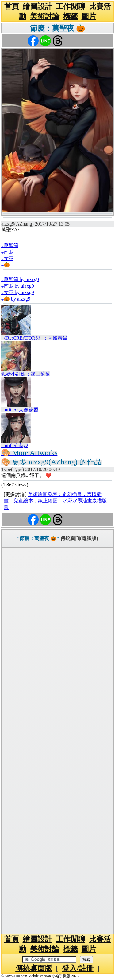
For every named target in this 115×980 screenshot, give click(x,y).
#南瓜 (7, 252)
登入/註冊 (78, 968)
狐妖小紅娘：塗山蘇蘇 (26, 374)
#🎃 (6, 265)
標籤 (71, 16)
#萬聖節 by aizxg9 (20, 279)
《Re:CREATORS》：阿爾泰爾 (34, 338)
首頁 (12, 6)
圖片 (89, 16)
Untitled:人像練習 (20, 410)
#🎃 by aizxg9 (16, 299)
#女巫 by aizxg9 (18, 292)
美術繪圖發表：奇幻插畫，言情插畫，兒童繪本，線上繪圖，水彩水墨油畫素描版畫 (55, 501)
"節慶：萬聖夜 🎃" (38, 538)
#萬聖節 (10, 245)
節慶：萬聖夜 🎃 (58, 28)
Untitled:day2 (15, 445)
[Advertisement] (57, 741)
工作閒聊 (71, 6)
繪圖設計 (37, 6)
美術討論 (45, 16)
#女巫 (7, 258)
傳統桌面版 (34, 968)
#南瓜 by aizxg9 (18, 286)
